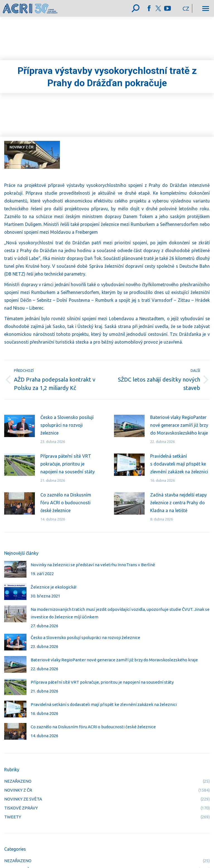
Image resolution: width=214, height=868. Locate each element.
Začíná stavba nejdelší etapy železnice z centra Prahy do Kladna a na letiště (178, 503)
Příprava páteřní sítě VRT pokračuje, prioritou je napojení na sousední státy (68, 464)
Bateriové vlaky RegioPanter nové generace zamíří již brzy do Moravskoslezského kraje (179, 425)
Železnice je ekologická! (53, 587)
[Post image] (20, 426)
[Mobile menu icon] (206, 9)
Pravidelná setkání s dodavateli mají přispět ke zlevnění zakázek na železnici (179, 464)
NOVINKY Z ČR (21, 147)
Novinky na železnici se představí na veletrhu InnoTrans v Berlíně (93, 565)
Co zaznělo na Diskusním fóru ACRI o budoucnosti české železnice (66, 503)
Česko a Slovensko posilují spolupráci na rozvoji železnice (67, 425)
